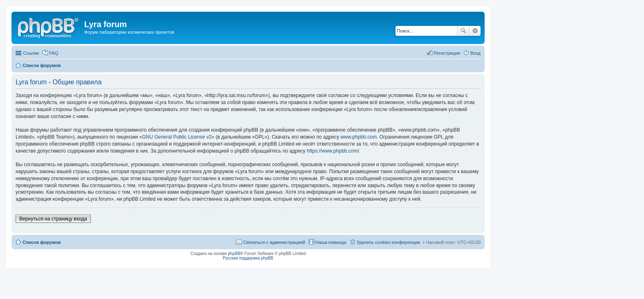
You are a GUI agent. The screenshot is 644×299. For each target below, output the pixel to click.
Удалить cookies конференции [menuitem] (388, 242)
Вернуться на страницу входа (53, 219)
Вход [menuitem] (475, 53)
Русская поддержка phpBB (248, 258)
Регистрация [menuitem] (447, 53)
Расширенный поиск (475, 31)
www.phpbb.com (359, 137)
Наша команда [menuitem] (331, 242)
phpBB (234, 254)
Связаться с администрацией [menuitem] (274, 242)
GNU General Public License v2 (177, 137)
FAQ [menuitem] (54, 53)
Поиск (463, 31)
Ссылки (31, 53)
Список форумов (42, 242)
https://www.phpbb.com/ (333, 151)
